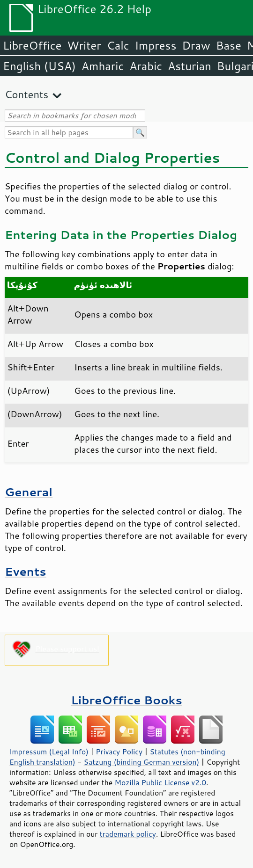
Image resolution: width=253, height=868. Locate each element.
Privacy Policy (119, 752)
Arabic (146, 66)
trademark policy (128, 834)
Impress (156, 45)
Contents (26, 94)
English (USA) (39, 66)
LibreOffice (32, 45)
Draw (196, 45)
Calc (118, 45)
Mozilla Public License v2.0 (161, 782)
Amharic (103, 66)
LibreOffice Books (126, 700)
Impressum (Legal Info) (49, 752)
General (29, 492)
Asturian (190, 66)
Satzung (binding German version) (142, 762)
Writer (84, 45)
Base (229, 45)
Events (26, 571)
